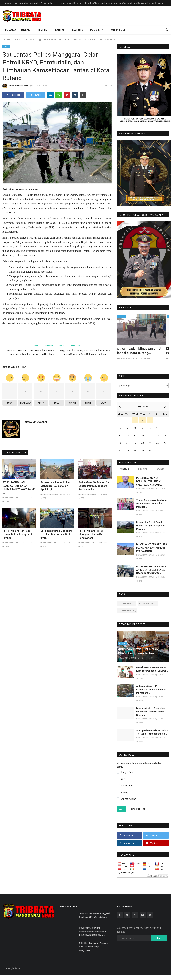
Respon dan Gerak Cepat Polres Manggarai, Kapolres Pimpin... (151, 526)
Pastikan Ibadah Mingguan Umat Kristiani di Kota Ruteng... (140, 351)
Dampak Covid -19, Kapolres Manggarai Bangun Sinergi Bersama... (151, 712)
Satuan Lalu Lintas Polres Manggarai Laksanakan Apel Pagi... (55, 485)
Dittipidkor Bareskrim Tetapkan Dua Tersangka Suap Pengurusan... (94, 947)
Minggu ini (125, 469)
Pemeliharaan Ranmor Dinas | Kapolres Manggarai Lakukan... (152, 669)
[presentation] (100, 107)
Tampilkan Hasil (138, 809)
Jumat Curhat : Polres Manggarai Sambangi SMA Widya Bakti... (94, 915)
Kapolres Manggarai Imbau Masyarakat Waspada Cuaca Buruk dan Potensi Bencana (43, 3)
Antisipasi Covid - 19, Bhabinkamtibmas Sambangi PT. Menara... (151, 690)
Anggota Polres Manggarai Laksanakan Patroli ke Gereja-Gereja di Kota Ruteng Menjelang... (85, 351)
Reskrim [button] (44, 30)
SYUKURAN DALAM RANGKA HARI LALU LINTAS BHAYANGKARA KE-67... (19, 486)
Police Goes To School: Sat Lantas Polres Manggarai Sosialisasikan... (94, 485)
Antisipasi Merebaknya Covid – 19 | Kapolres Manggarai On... (152, 732)
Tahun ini (160, 469)
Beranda (11, 30)
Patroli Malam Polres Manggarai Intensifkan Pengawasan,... (92, 533)
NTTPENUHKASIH (126, 604)
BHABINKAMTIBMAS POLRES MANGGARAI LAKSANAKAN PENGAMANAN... (152, 548)
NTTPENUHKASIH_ (127, 610)
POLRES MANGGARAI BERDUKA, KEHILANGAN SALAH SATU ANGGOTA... (149, 481)
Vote (121, 809)
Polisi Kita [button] (98, 30)
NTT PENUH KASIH (148, 604)
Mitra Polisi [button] (120, 30)
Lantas (15, 39)
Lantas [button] (61, 30)
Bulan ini (142, 469)
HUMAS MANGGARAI (15, 86)
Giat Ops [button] (78, 30)
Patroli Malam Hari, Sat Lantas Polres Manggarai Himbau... (17, 533)
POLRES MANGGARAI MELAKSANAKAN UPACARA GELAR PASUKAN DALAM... (93, 931)
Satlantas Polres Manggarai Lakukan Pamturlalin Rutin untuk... (57, 533)
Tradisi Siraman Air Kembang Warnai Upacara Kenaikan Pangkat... (151, 503)
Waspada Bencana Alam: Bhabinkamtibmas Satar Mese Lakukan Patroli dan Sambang (31, 351)
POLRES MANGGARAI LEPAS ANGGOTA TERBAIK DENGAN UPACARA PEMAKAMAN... (151, 570)
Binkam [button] (27, 30)
